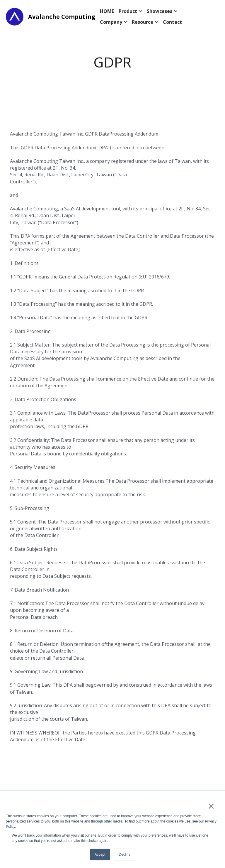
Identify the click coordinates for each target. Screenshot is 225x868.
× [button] (211, 806)
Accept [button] (100, 855)
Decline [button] (125, 855)
